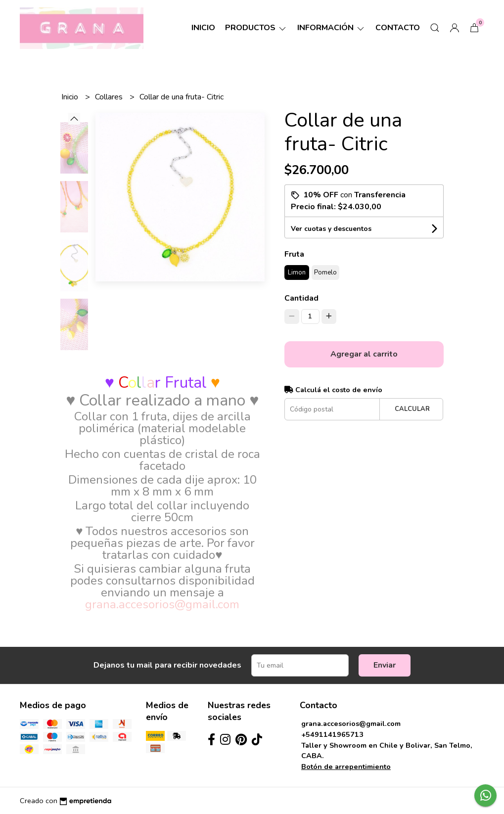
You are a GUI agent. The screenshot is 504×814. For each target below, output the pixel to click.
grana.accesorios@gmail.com (351, 724)
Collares (110, 97)
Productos (256, 28)
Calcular (412, 409)
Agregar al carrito (364, 354)
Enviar (385, 665)
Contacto (398, 28)
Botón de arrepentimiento (346, 767)
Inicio (203, 28)
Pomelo (325, 272)
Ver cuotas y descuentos (331, 229)
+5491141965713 (332, 734)
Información (331, 28)
